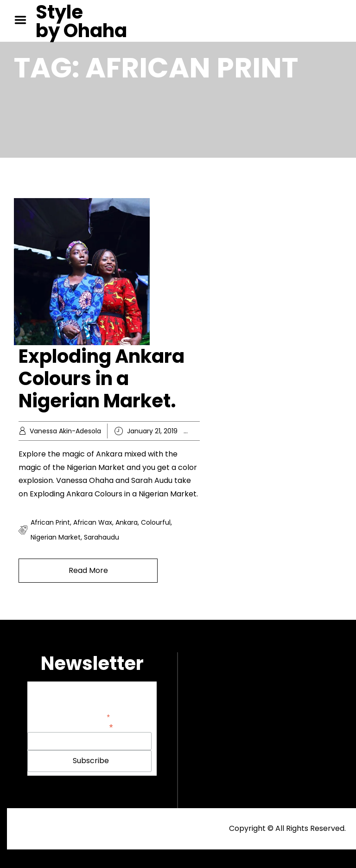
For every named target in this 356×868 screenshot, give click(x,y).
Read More (88, 570)
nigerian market (56, 537)
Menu (24, 20)
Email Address (89, 726)
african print (50, 522)
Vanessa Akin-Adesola (65, 431)
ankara (127, 522)
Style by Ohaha (81, 21)
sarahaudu (102, 537)
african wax (93, 522)
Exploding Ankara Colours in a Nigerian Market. (102, 379)
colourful (156, 522)
